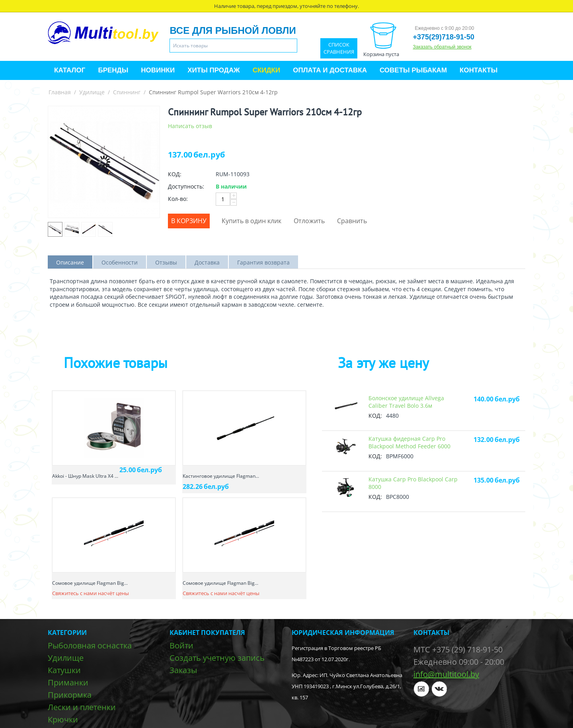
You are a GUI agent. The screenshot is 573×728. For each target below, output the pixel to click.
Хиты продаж (213, 70)
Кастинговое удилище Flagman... (221, 476)
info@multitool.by (446, 674)
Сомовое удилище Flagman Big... (90, 583)
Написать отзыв (190, 126)
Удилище (92, 92)
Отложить (309, 221)
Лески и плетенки (82, 707)
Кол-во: (178, 199)
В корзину (189, 221)
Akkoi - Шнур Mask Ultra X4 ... (85, 476)
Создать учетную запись (217, 658)
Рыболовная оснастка (90, 645)
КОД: (175, 174)
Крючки (63, 719)
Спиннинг (127, 92)
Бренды (113, 70)
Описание (70, 262)
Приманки (68, 682)
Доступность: (186, 186)
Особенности (120, 262)
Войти (181, 645)
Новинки (158, 70)
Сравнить (352, 221)
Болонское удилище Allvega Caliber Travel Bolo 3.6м (406, 402)
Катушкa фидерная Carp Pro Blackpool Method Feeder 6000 (409, 442)
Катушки (64, 670)
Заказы (183, 670)
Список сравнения (339, 48)
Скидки (267, 70)
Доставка (207, 262)
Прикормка (70, 695)
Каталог (70, 70)
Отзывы (166, 262)
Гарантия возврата (263, 262)
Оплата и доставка (330, 70)
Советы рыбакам (413, 70)
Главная (60, 92)
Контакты (478, 70)
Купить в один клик (251, 221)
